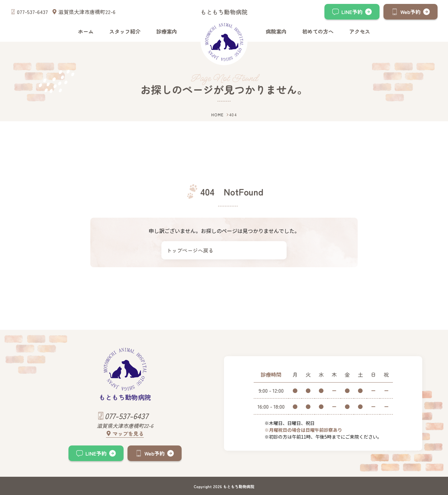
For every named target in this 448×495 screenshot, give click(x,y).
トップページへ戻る (190, 250)
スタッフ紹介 (125, 31)
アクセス (360, 31)
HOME (218, 115)
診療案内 (167, 31)
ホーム (86, 31)
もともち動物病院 (224, 12)
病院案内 (276, 31)
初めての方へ (318, 31)
